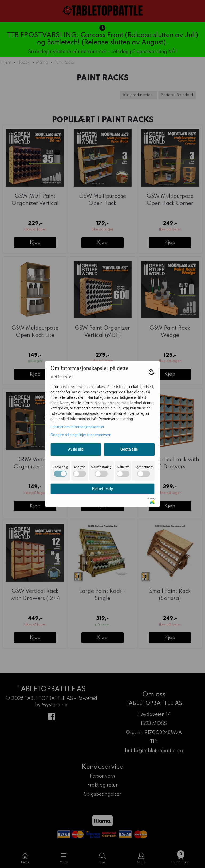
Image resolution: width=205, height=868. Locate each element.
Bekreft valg (102, 489)
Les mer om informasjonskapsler (77, 427)
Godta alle (129, 449)
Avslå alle (76, 449)
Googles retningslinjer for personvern (81, 435)
